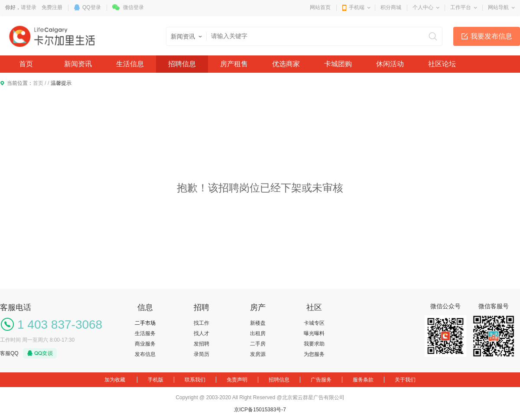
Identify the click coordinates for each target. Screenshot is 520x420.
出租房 (258, 333)
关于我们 (405, 380)
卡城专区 (314, 323)
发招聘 (201, 344)
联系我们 (195, 380)
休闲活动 (390, 64)
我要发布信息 (491, 36)
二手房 (258, 344)
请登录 (29, 7)
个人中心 (423, 7)
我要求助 (314, 344)
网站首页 (320, 7)
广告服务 (321, 380)
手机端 (357, 7)
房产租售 (234, 64)
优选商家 (286, 64)
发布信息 (145, 354)
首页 (26, 64)
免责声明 (237, 380)
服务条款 (363, 380)
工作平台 (461, 7)
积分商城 (391, 7)
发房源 (258, 354)
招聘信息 (182, 64)
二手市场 (145, 323)
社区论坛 (442, 64)
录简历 (201, 354)
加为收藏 (115, 380)
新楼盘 (258, 323)
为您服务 (314, 354)
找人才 (201, 333)
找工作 (201, 323)
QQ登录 (92, 7)
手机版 (156, 380)
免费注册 (52, 7)
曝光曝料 (314, 333)
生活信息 (130, 64)
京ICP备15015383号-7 (260, 410)
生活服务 (145, 333)
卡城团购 (338, 64)
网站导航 (498, 7)
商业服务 (145, 344)
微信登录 (133, 7)
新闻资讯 (78, 64)
